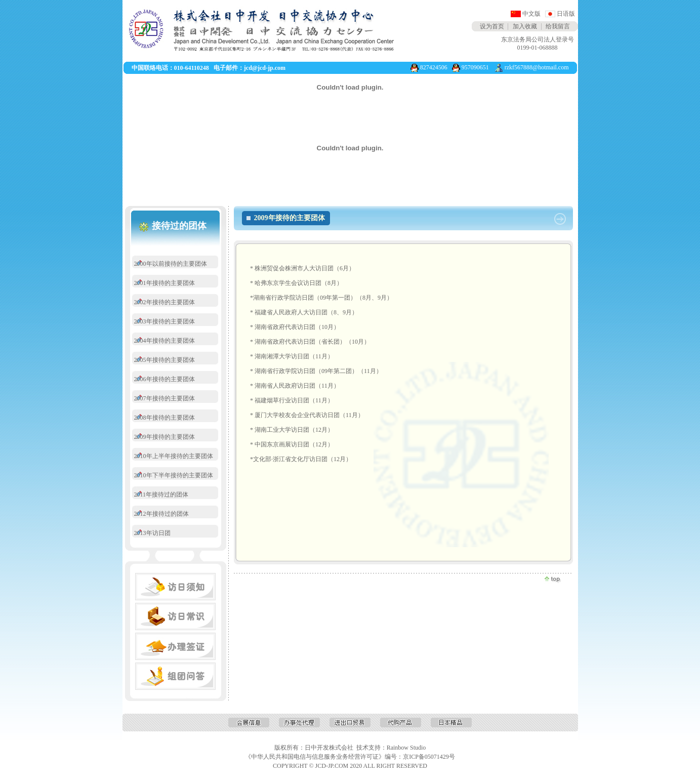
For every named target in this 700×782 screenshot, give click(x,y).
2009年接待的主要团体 (164, 437)
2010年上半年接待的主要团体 (174, 456)
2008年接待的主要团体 (164, 418)
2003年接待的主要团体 (164, 321)
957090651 (475, 67)
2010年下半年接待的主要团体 (174, 475)
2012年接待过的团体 (161, 514)
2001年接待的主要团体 (164, 283)
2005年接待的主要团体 (164, 360)
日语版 (566, 14)
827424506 (434, 67)
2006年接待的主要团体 (164, 379)
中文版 (531, 14)
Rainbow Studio (406, 748)
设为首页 (492, 26)
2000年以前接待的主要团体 (171, 264)
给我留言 (558, 26)
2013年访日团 (152, 533)
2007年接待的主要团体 (164, 398)
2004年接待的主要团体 (164, 341)
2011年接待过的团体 (161, 495)
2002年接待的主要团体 (164, 302)
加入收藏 (525, 26)
